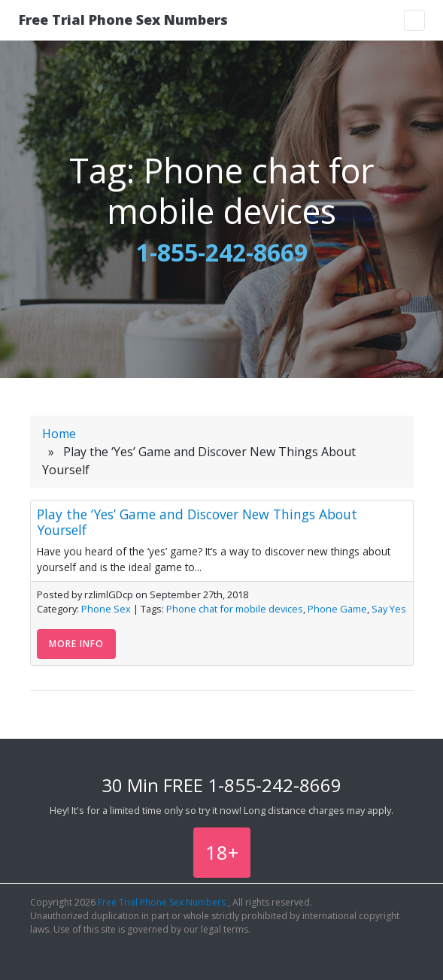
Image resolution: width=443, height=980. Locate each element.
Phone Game (337, 609)
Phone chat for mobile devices (235, 609)
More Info (76, 644)
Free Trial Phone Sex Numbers (123, 20)
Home (59, 434)
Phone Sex (106, 609)
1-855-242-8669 (222, 252)
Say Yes (389, 609)
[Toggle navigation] (414, 20)
